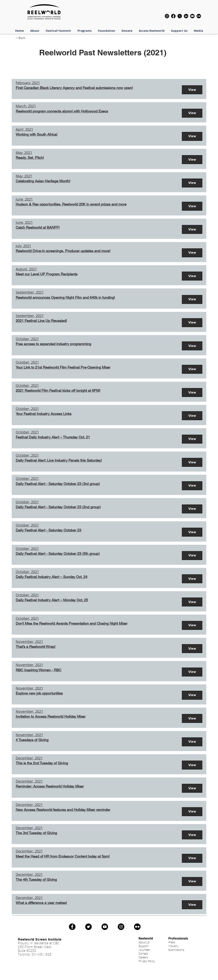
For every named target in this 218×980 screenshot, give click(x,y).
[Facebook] (173, 16)
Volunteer (144, 950)
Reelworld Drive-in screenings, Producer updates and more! (63, 251)
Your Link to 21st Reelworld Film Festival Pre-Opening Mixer (63, 367)
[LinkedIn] (186, 16)
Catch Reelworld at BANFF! (38, 227)
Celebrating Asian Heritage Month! (43, 181)
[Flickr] (199, 16)
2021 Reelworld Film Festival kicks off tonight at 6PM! (58, 391)
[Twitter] (88, 927)
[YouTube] (105, 927)
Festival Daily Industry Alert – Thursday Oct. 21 (53, 437)
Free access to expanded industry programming (53, 344)
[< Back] (27, 38)
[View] (192, 90)
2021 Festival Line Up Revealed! (41, 321)
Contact (143, 954)
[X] (180, 16)
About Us (144, 942)
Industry (173, 946)
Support (143, 946)
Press (172, 942)
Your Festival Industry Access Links (44, 414)
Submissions (176, 950)
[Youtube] (192, 16)
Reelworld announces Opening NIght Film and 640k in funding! (65, 297)
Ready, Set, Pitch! (30, 158)
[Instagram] (167, 16)
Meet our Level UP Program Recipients (47, 274)
